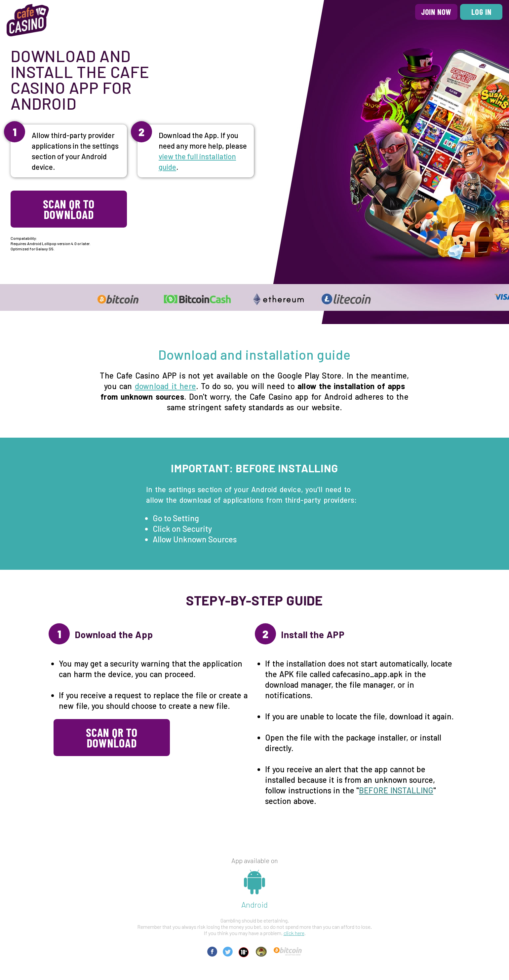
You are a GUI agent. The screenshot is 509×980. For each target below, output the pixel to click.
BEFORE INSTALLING (396, 790)
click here (294, 933)
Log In (481, 12)
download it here (165, 386)
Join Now (436, 12)
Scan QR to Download (69, 209)
